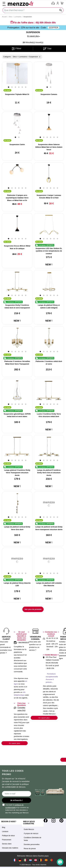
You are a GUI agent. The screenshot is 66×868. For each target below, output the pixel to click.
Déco (11, 17)
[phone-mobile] (53, 3)
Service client (7, 844)
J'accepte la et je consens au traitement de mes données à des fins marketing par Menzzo (16, 809)
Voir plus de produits (33, 609)
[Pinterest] (61, 821)
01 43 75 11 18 (52, 638)
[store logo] (29, 3)
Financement (7, 840)
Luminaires (18, 17)
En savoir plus (15, 743)
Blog (4, 827)
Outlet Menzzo (29, 829)
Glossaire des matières (10, 848)
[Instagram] (53, 821)
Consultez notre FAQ (21, 709)
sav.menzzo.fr (24, 642)
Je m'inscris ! (17, 800)
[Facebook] (46, 821)
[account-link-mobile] (58, 3)
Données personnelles (32, 844)
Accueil (4, 17)
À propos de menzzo (31, 833)
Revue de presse (30, 849)
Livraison (5, 832)
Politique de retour (8, 836)
